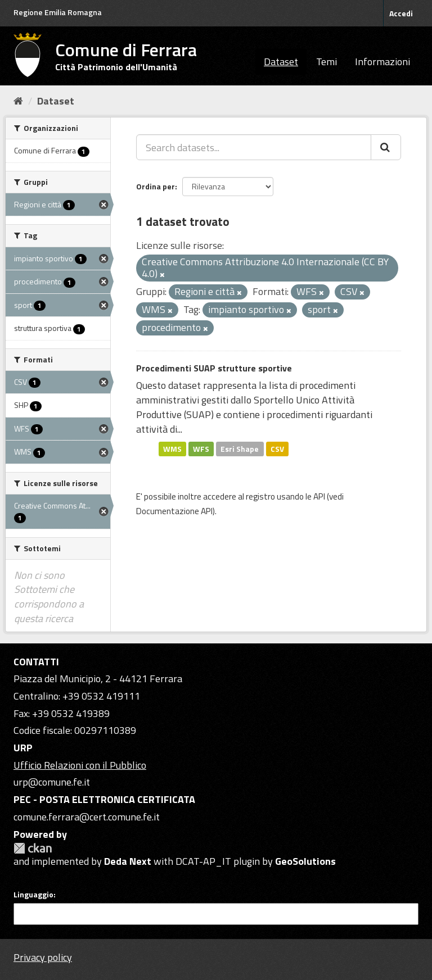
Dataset (281, 62)
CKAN (33, 848)
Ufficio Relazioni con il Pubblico (80, 765)
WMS (172, 448)
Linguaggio (33, 895)
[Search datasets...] (254, 147)
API (319, 496)
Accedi (401, 13)
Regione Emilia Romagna (58, 12)
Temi (327, 62)
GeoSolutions (305, 861)
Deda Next (128, 861)
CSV (277, 448)
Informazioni (382, 62)
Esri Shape (240, 448)
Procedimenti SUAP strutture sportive (214, 368)
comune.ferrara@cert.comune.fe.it (87, 817)
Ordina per (156, 186)
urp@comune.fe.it (52, 782)
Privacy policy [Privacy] (43, 957)
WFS (201, 448)
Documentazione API (174, 511)
